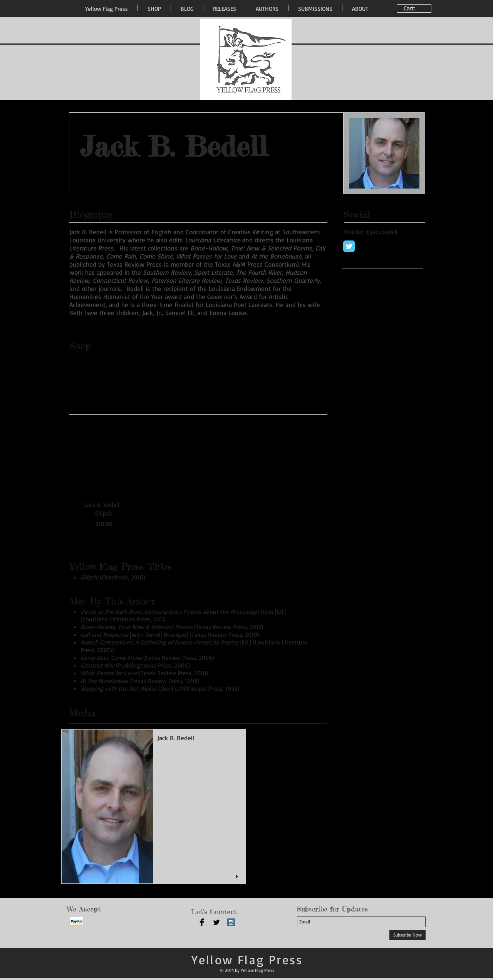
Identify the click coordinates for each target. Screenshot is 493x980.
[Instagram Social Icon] (231, 922)
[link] (415, 8)
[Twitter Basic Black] (216, 922)
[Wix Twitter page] (349, 246)
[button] (154, 806)
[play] (238, 877)
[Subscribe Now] (407, 935)
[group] (196, 475)
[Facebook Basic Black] (202, 922)
